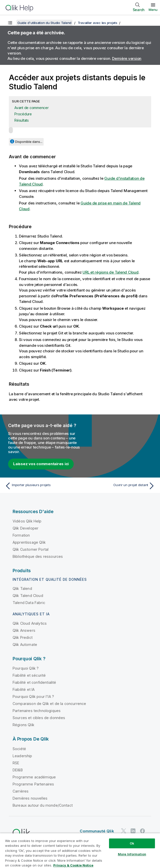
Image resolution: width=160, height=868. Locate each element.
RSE (16, 763)
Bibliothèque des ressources (38, 556)
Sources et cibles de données (39, 718)
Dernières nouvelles (30, 798)
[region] (80, 850)
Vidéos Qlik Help (27, 521)
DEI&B (18, 770)
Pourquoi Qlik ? (26, 668)
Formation (21, 535)
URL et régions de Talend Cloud (111, 272)
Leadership (22, 756)
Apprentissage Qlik (29, 542)
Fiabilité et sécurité (29, 675)
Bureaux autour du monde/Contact (43, 805)
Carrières (21, 791)
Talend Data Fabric (29, 603)
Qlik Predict (23, 637)
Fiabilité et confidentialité (34, 682)
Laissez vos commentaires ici (41, 464)
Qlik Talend (22, 588)
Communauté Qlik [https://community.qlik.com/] (97, 831)
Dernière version (127, 58)
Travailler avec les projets (98, 23)
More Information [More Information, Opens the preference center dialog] (132, 854)
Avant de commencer (32, 108)
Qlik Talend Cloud (28, 596)
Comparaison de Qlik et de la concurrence (49, 704)
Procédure (23, 114)
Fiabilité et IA (24, 689)
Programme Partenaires (33, 784)
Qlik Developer (25, 528)
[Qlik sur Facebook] (143, 831)
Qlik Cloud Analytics (30, 623)
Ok (132, 843)
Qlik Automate (25, 645)
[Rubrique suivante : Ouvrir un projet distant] (119, 486)
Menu (153, 10)
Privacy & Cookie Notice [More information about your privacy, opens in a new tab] (73, 865)
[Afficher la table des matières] (10, 23)
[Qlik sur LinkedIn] (133, 831)
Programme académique (34, 777)
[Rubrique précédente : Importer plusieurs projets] (41, 486)
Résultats (22, 120)
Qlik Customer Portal (31, 549)
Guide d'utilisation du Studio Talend (44, 23)
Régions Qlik (23, 725)
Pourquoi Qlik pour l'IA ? (33, 696)
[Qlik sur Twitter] (124, 831)
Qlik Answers (24, 630)
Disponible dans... (29, 142)
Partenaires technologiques (37, 711)
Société (19, 749)
